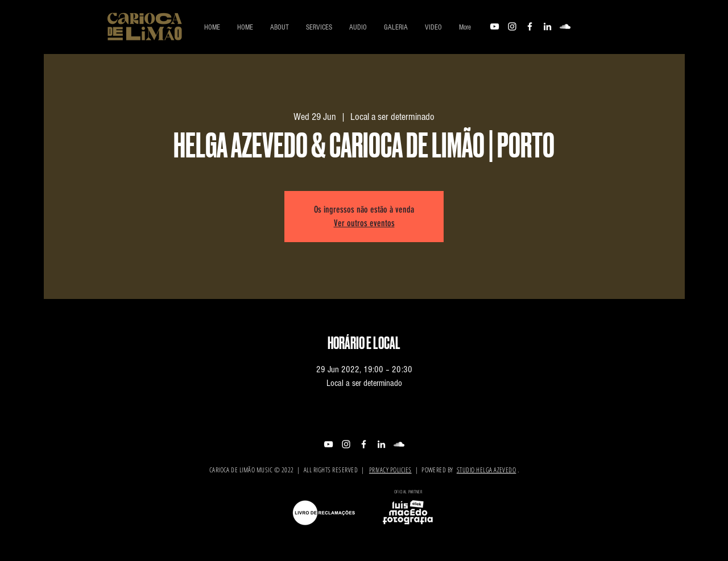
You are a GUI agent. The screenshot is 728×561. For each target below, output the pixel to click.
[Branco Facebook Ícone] (530, 26)
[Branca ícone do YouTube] (495, 26)
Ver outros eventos (364, 223)
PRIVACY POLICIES (390, 470)
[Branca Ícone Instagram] (512, 26)
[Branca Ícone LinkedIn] (547, 26)
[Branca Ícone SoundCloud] (565, 26)
